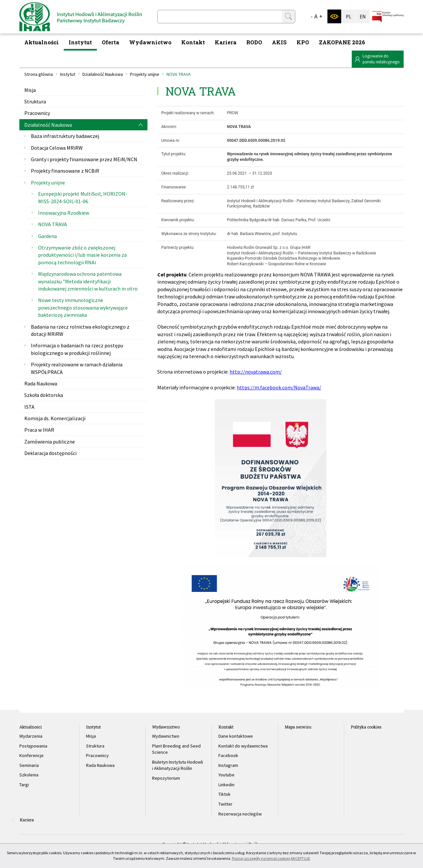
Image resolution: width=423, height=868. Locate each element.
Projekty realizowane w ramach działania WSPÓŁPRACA (77, 368)
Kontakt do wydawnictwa (243, 746)
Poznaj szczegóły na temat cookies (261, 858)
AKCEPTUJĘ (300, 858)
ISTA (29, 407)
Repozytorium (166, 778)
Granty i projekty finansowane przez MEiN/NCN (84, 159)
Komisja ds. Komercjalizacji (55, 418)
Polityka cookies (366, 727)
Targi (24, 785)
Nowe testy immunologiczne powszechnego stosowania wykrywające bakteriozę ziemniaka (83, 307)
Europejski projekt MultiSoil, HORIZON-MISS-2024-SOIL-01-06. (83, 197)
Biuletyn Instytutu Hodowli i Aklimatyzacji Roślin (178, 765)
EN (363, 17)
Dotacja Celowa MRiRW (57, 148)
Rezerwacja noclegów (240, 814)
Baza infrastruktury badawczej (65, 136)
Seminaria (29, 765)
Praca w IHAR (39, 430)
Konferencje (32, 755)
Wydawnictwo (150, 42)
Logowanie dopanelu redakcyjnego (381, 59)
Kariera (226, 42)
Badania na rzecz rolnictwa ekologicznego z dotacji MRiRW (80, 330)
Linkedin (226, 785)
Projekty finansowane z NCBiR (65, 171)
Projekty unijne (145, 74)
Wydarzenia (31, 736)
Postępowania (33, 746)
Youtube (226, 775)
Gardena (47, 236)
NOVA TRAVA (53, 224)
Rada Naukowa (41, 383)
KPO (303, 42)
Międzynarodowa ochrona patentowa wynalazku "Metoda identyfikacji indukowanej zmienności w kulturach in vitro (88, 281)
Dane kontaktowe (236, 736)
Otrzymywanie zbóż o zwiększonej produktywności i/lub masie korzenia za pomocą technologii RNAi (82, 255)
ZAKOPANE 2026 (342, 42)
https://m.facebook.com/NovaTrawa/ (279, 387)
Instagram (228, 765)
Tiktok (224, 794)
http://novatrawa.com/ (256, 372)
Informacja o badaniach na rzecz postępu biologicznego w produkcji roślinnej (77, 349)
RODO (254, 42)
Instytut (80, 42)
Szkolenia (29, 775)
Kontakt (193, 42)
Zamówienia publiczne (50, 442)
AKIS (279, 42)
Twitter (225, 804)
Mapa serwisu (298, 727)
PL (349, 17)
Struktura (35, 101)
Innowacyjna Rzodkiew (64, 213)
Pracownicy (37, 113)
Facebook (228, 755)
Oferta (111, 42)
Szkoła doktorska (44, 395)
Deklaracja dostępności (50, 453)
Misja (30, 90)
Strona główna (39, 74)
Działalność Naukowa (103, 74)
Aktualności (42, 42)
